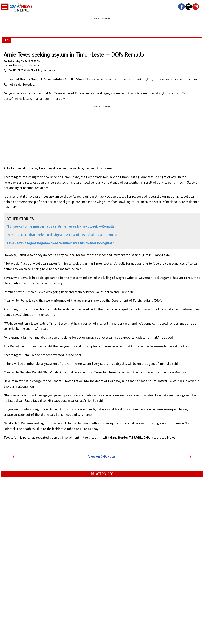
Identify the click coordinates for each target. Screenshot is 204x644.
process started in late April (61, 355)
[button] (182, 7)
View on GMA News (102, 456)
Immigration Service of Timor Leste (53, 177)
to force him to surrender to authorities (160, 346)
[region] (102, 25)
